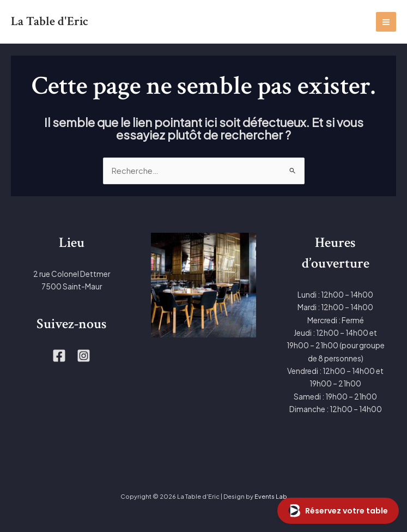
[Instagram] (84, 356)
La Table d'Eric (50, 21)
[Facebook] (59, 356)
